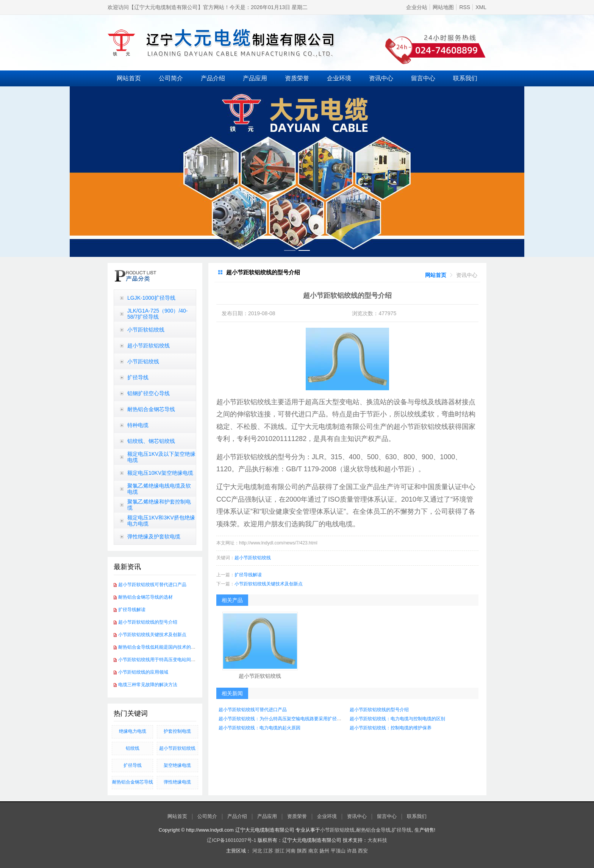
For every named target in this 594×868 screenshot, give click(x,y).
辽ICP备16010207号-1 (231, 840)
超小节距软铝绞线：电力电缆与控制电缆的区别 (397, 719)
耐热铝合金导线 (373, 830)
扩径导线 (138, 377)
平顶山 (338, 851)
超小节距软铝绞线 (148, 346)
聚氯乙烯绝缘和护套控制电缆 (159, 505)
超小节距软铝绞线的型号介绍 (148, 622)
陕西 (302, 851)
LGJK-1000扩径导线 (151, 298)
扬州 (324, 851)
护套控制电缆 (177, 731)
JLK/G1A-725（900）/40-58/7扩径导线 (158, 314)
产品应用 (255, 78)
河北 (257, 851)
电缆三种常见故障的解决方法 (148, 685)
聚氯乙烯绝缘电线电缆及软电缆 (159, 489)
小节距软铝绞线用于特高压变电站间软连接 (161, 660)
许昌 (352, 851)
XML (481, 7)
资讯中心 (381, 78)
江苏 (268, 851)
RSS (465, 7)
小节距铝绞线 (143, 361)
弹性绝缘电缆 (177, 782)
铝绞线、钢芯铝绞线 (151, 441)
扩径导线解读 (132, 610)
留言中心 (423, 78)
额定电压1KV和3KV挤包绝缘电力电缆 (161, 521)
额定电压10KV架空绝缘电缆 (160, 473)
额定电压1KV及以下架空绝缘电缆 (161, 457)
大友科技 (377, 840)
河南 (291, 851)
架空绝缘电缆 (177, 765)
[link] (436, 275)
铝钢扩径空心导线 (148, 393)
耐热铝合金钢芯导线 (151, 409)
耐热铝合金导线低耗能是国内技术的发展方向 (164, 647)
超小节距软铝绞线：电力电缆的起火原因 (259, 728)
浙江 (280, 851)
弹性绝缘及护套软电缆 (154, 536)
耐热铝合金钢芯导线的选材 (145, 597)
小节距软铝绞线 (146, 330)
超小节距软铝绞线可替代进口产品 (152, 585)
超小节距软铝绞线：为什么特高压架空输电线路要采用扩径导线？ (284, 719)
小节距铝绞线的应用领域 (143, 672)
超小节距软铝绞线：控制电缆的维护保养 (391, 728)
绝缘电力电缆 (133, 731)
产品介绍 (213, 78)
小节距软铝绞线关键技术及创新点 (152, 635)
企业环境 (339, 78)
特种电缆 (138, 425)
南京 (313, 851)
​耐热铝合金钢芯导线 (133, 782)
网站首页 (129, 78)
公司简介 (171, 78)
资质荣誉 (297, 78)
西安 (363, 851)
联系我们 (465, 78)
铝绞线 (133, 748)
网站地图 (443, 7)
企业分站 (417, 7)
